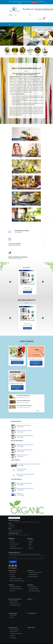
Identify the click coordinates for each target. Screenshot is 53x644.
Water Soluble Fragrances (34, 591)
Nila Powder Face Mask (22, 469)
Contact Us (12, 542)
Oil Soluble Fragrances (34, 589)
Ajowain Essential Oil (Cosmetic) (24, 425)
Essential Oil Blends (33, 575)
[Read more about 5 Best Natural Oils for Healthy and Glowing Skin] (36, 363)
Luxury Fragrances (33, 587)
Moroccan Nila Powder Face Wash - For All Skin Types (28, 464)
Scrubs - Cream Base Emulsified (17, 581)
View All (37, 411)
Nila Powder (19, 494)
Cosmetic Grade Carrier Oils (16, 589)
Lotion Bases (13, 577)
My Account (31, 540)
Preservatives (13, 638)
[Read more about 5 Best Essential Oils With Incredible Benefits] (17, 362)
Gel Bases (12, 575)
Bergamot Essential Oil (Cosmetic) (24, 431)
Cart (30, 546)
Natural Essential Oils (33, 577)
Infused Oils (12, 591)
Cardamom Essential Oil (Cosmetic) (24, 450)
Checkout (31, 548)
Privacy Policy (13, 546)
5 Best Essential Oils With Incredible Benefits (19, 359)
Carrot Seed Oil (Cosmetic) (22, 455)
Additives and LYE (14, 631)
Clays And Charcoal (14, 603)
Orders (30, 544)
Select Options (27, 292)
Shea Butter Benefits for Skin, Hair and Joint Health (21, 383)
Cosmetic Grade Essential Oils (35, 572)
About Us (12, 540)
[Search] (30, 15)
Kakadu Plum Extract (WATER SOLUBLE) (25, 474)
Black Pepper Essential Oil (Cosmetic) (25, 436)
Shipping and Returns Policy (16, 548)
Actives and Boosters (15, 629)
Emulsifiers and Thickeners (16, 634)
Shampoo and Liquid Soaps (16, 579)
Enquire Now (13, 20)
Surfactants (13, 636)
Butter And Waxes (14, 601)
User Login (21, 20)
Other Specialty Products (15, 605)
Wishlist (30, 542)
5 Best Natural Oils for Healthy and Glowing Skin (39, 359)
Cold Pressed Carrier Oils (15, 587)
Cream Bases (13, 572)
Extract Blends (13, 615)
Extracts (12, 617)
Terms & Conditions (14, 544)
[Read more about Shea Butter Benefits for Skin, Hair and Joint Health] (17, 387)
